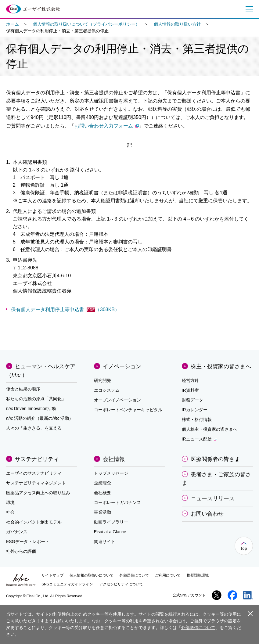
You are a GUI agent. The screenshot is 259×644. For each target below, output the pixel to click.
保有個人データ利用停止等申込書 (65, 309)
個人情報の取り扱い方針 (177, 24)
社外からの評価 (21, 551)
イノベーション (122, 366)
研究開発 (103, 380)
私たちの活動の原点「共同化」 (36, 399)
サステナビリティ (37, 459)
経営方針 (190, 380)
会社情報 (114, 459)
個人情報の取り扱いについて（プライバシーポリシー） (86, 24)
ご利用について (168, 575)
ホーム (13, 24)
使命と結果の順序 (23, 389)
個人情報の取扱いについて (92, 575)
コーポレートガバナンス (117, 502)
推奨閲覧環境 (198, 575)
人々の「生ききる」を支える (34, 428)
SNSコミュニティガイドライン (67, 584)
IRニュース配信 (200, 439)
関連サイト (105, 541)
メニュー (248, 9)
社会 (10, 512)
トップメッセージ (111, 473)
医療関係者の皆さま (215, 459)
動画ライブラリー (111, 522)
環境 (10, 502)
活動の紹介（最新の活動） (40, 418)
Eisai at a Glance (110, 532)
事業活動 (103, 512)
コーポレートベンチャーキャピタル (128, 410)
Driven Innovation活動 (31, 408)
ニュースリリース (213, 498)
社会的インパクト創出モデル (34, 522)
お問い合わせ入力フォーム (107, 126)
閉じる (250, 614)
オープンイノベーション (117, 400)
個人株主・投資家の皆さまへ (210, 429)
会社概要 (103, 493)
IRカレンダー (195, 410)
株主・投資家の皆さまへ (221, 366)
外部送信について (134, 575)
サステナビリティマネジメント (36, 483)
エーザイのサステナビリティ (34, 473)
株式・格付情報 (197, 419)
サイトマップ (52, 575)
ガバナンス (17, 532)
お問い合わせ (207, 514)
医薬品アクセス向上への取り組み (38, 493)
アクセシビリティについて (121, 584)
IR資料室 (190, 390)
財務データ (192, 400)
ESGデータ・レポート (28, 541)
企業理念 (103, 483)
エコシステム (107, 390)
